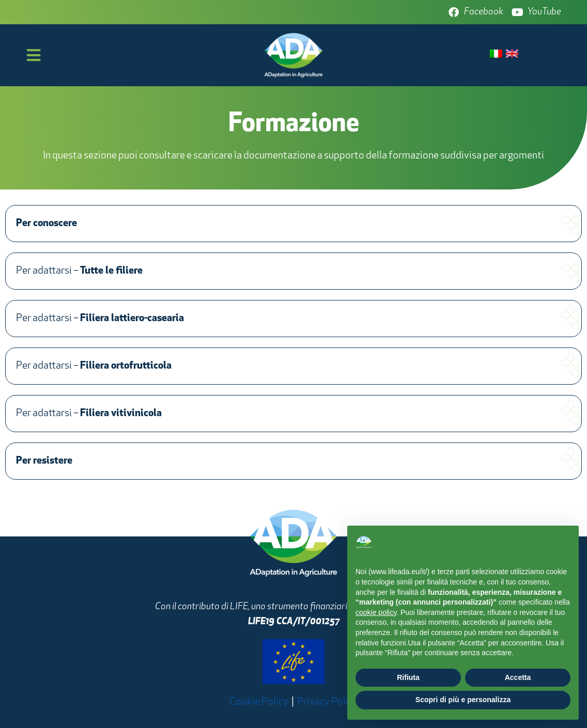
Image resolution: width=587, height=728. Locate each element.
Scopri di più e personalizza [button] (463, 700)
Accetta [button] (518, 677)
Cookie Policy (259, 702)
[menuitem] (496, 54)
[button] (293, 224)
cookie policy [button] (376, 612)
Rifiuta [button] (408, 677)
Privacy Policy (328, 702)
